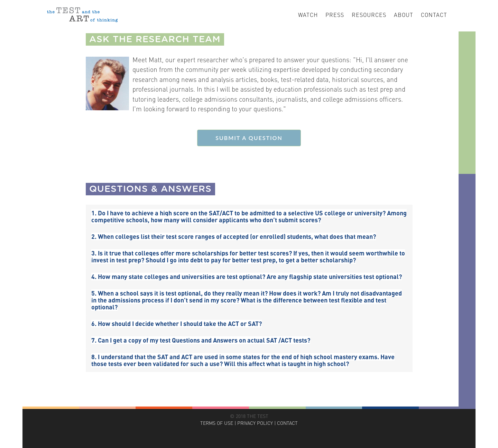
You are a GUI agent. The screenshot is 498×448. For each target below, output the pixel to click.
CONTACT (287, 423)
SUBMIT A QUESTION (249, 138)
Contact (434, 15)
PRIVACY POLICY (255, 423)
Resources (369, 15)
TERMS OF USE (217, 423)
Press (335, 15)
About (404, 15)
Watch (308, 15)
